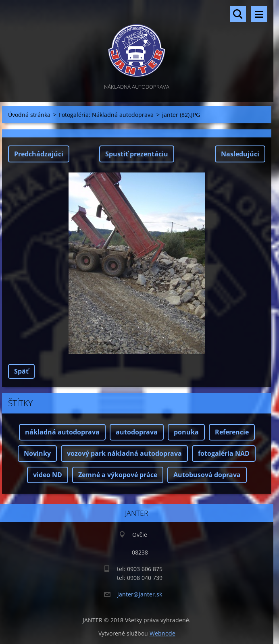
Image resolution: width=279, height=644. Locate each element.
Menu (259, 14)
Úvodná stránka (29, 115)
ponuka (186, 432)
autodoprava (137, 432)
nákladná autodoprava (62, 432)
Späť (21, 371)
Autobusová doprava (207, 475)
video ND (48, 475)
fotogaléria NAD (224, 453)
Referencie (232, 432)
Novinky (37, 453)
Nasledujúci (240, 154)
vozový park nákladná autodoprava (124, 453)
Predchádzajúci (39, 154)
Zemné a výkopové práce (118, 475)
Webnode (162, 633)
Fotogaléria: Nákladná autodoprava (106, 115)
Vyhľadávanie (238, 14)
